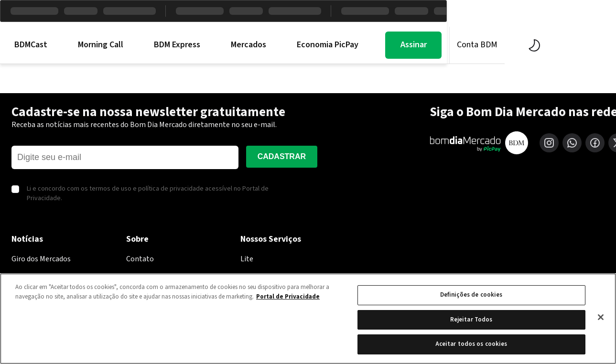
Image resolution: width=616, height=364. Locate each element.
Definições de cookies (471, 295)
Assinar (498, 45)
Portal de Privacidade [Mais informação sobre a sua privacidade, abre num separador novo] (288, 297)
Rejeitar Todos (471, 320)
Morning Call (186, 45)
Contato (140, 259)
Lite (247, 259)
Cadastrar (282, 156)
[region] (308, 319)
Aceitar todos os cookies (471, 344)
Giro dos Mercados (41, 259)
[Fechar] (601, 317)
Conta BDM (562, 45)
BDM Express (262, 45)
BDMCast (116, 45)
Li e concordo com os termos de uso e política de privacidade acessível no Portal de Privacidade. (148, 194)
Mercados (334, 45)
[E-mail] (125, 157)
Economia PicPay (413, 45)
